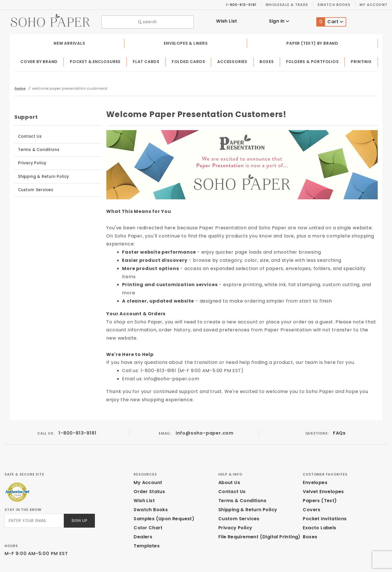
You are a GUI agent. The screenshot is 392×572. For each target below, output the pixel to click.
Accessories (233, 61)
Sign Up (79, 495)
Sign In (279, 20)
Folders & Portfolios (313, 61)
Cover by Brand (39, 61)
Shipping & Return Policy (42, 175)
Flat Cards (148, 61)
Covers (311, 484)
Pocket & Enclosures (97, 61)
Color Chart (147, 502)
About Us (229, 457)
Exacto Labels (319, 502)
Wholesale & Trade (290, 5)
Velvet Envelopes (322, 466)
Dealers (142, 511)
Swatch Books (336, 5)
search (148, 21)
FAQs (339, 407)
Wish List (227, 20)
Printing (362, 61)
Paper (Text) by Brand (313, 42)
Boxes (268, 61)
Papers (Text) (318, 475)
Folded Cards (190, 61)
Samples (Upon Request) (162, 493)
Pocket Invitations (323, 493)
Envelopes (315, 457)
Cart (330, 21)
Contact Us (29, 135)
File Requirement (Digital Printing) (257, 511)
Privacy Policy (31, 162)
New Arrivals (69, 42)
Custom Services (34, 188)
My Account (374, 5)
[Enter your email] (34, 495)
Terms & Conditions (36, 148)
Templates (145, 520)
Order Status (148, 466)
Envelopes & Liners (185, 42)
